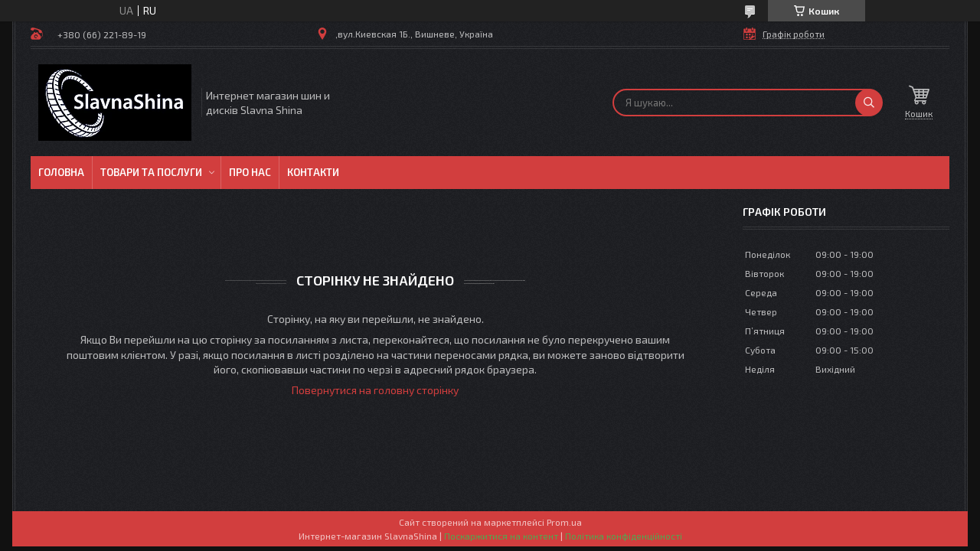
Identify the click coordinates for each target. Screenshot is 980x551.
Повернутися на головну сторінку (375, 390)
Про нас (250, 172)
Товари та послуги (151, 172)
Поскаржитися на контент (501, 536)
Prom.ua (564, 522)
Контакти (313, 172)
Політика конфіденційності (624, 536)
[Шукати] (869, 103)
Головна (61, 172)
